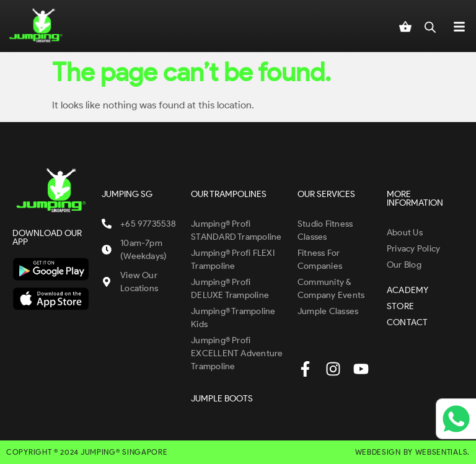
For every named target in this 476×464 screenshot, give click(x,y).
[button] (459, 26)
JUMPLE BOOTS (222, 399)
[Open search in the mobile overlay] (430, 26)
